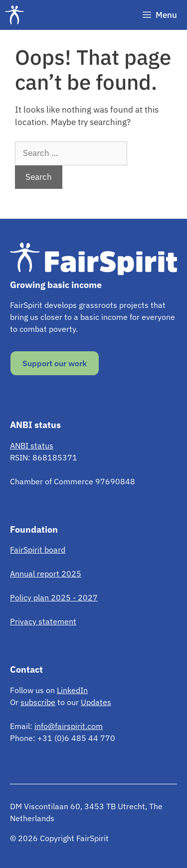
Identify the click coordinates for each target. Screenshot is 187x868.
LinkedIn (72, 690)
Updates (96, 702)
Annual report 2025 (46, 574)
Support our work (55, 363)
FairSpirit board (38, 550)
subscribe (38, 702)
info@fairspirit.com (69, 726)
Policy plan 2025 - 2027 (54, 597)
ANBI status (32, 445)
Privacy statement (43, 621)
